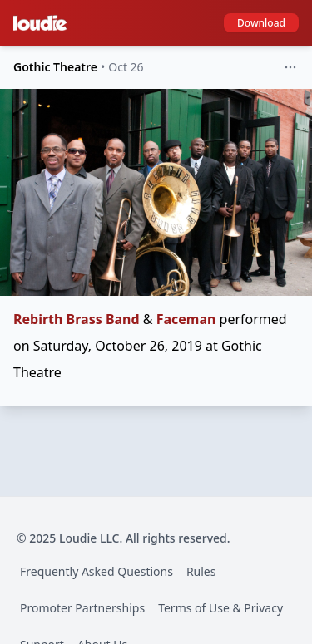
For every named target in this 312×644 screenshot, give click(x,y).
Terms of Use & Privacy (220, 608)
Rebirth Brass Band (77, 319)
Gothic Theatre (55, 67)
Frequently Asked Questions (97, 571)
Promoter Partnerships (82, 608)
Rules (201, 571)
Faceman (186, 319)
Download (261, 23)
